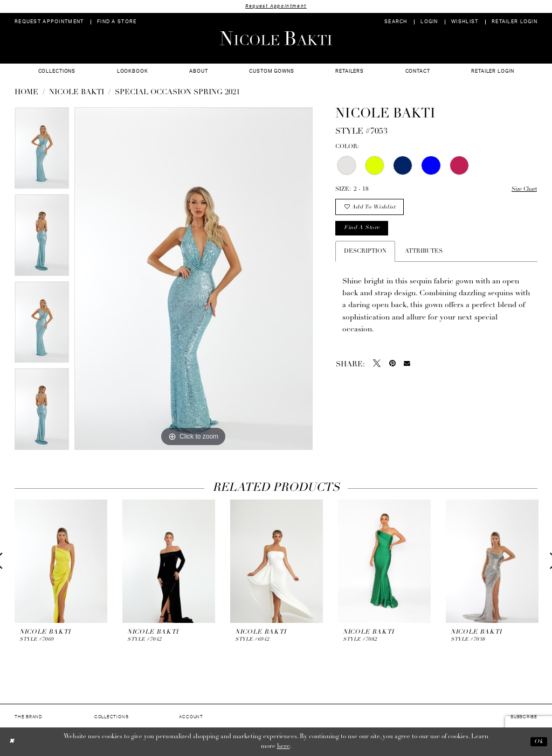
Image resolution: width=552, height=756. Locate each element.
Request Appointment (276, 6)
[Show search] (396, 22)
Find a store (363, 230)
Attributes (424, 253)
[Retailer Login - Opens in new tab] (515, 22)
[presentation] (61, 561)
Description (365, 253)
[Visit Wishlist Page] (465, 22)
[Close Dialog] (12, 742)
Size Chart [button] (523, 190)
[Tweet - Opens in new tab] (377, 366)
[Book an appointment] (49, 22)
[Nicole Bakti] (276, 38)
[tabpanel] (42, 151)
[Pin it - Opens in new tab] (392, 366)
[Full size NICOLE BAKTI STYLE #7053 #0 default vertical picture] (194, 279)
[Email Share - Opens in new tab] (407, 366)
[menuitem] (49, 22)
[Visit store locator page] (117, 22)
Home (26, 93)
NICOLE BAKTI (77, 93)
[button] (429, 22)
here (284, 747)
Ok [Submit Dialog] (538, 742)
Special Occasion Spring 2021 (177, 93)
